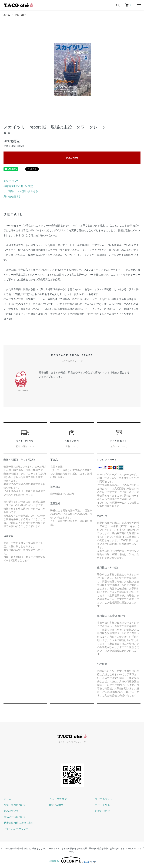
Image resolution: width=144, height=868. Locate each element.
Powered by (72, 860)
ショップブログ (58, 799)
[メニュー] (139, 5)
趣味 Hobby (20, 15)
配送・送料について (15, 805)
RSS (52, 805)
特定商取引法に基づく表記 (18, 186)
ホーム (7, 15)
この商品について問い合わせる (21, 191)
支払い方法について (15, 817)
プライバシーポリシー (16, 829)
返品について (11, 181)
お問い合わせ (102, 811)
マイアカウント (103, 799)
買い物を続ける (12, 196)
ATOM (60, 805)
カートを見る (102, 805)
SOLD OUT (72, 158)
